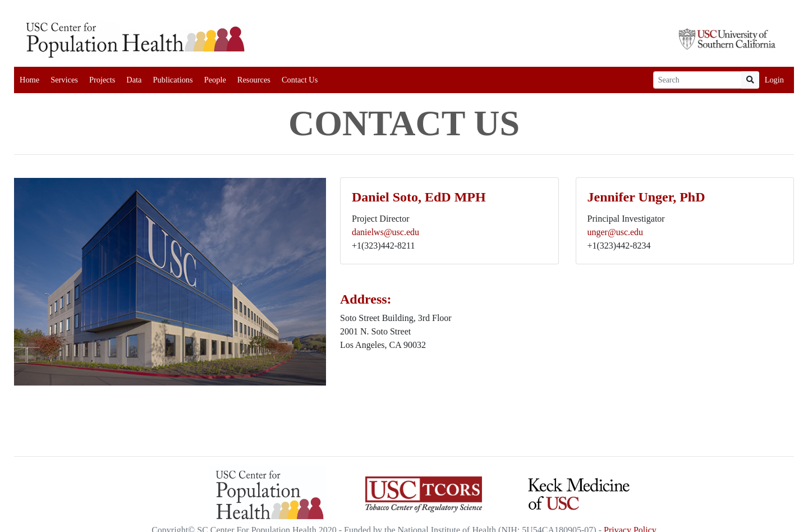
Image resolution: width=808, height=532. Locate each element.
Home (29, 80)
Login (774, 80)
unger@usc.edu (616, 232)
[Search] (697, 80)
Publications (173, 80)
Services (64, 80)
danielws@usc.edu (385, 232)
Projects (102, 80)
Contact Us (300, 80)
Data (134, 80)
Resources (254, 80)
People (215, 80)
